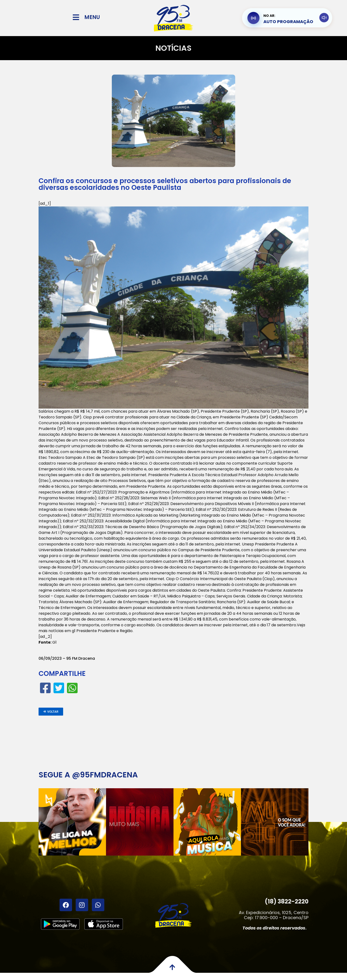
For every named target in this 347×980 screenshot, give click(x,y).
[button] (51, 712)
